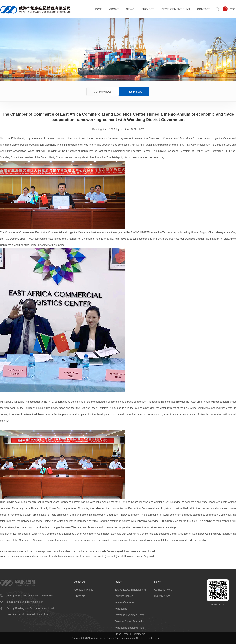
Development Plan (176, 9)
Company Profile (84, 590)
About (114, 9)
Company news (103, 92)
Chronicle (80, 596)
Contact (203, 9)
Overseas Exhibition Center (130, 615)
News (130, 9)
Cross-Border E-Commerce (130, 634)
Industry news (134, 92)
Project (148, 9)
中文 (232, 9)
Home (98, 9)
